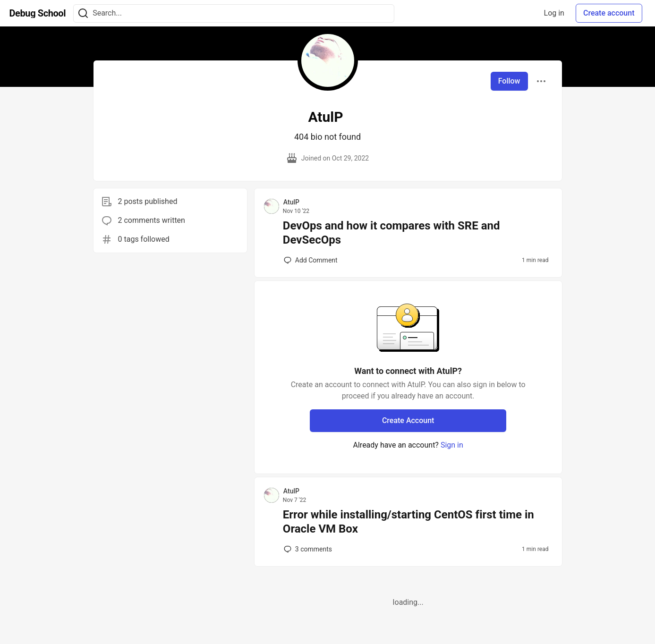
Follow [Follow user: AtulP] (509, 81)
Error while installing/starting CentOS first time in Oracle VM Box (408, 522)
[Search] (83, 13)
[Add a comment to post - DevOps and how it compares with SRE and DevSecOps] (311, 260)
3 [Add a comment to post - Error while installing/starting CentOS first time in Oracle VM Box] (307, 549)
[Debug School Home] (38, 13)
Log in (554, 13)
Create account (609, 13)
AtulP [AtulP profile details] (291, 202)
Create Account (408, 420)
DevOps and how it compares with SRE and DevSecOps (391, 233)
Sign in (452, 445)
